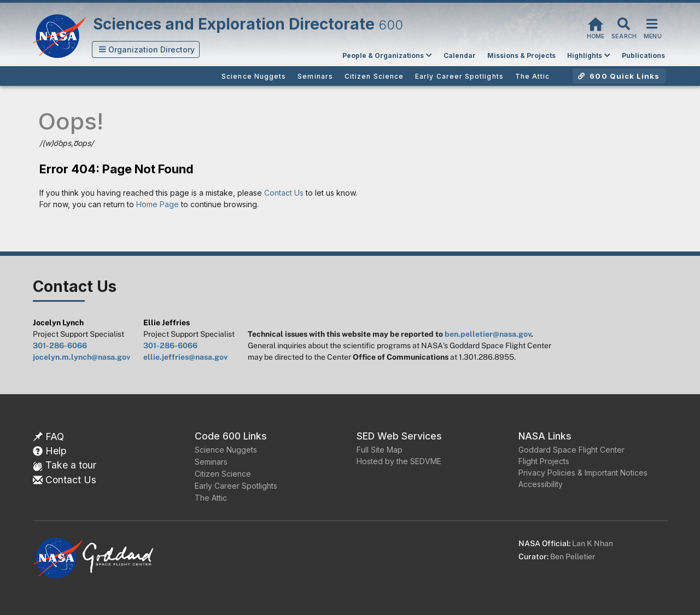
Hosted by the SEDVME (399, 461)
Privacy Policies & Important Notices (583, 473)
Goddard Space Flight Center (571, 450)
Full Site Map (380, 450)
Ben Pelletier (573, 557)
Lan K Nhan (593, 543)
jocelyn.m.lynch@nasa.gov (81, 357)
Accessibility (541, 484)
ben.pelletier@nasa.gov (488, 334)
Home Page (157, 204)
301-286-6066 (60, 345)
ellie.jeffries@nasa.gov (185, 357)
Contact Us (284, 193)
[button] (146, 49)
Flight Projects (544, 461)
